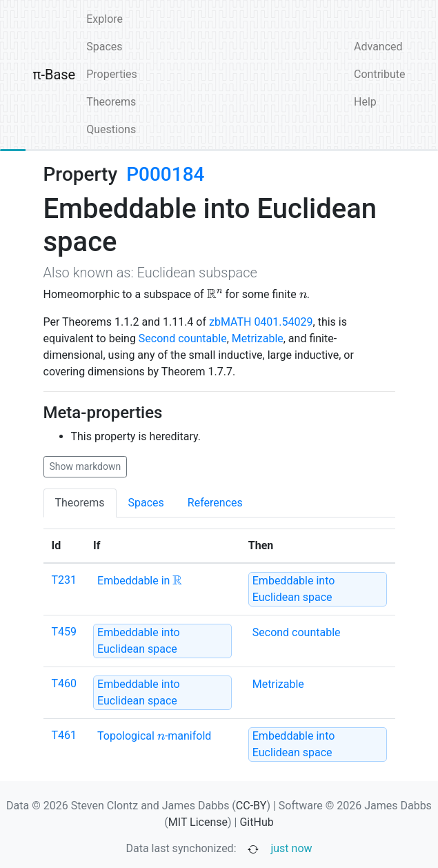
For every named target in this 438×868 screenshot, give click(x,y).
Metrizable (258, 338)
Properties (112, 74)
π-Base (54, 75)
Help (365, 102)
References (215, 503)
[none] (140, 581)
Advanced (378, 47)
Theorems (111, 102)
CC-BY (251, 806)
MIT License (198, 822)
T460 (64, 683)
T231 (64, 580)
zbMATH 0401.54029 (261, 322)
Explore (104, 19)
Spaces (104, 47)
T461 (64, 735)
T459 (64, 632)
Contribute (379, 74)
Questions (111, 129)
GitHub (256, 822)
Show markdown (86, 466)
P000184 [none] (165, 174)
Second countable (183, 338)
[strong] (318, 589)
